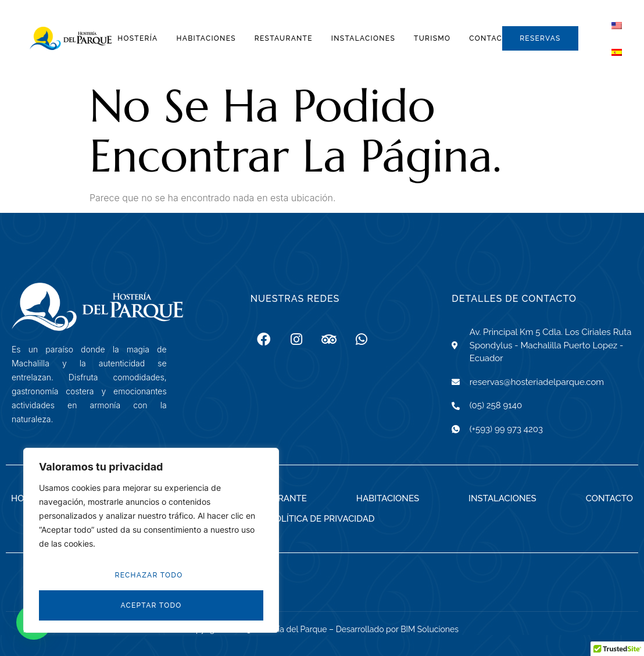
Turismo (432, 38)
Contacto (491, 38)
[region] (151, 540)
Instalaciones (363, 38)
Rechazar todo (149, 575)
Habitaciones (206, 38)
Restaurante (284, 38)
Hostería (137, 38)
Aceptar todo (151, 605)
